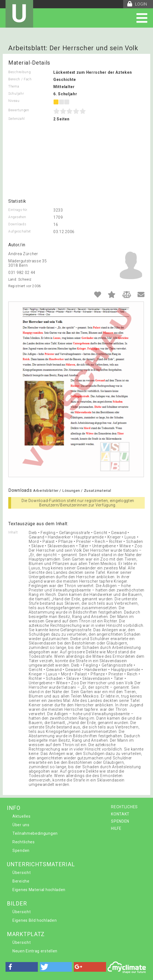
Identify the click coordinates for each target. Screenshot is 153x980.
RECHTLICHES (124, 807)
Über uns (21, 825)
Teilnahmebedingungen (35, 833)
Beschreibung (19, 72)
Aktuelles (21, 816)
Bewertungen (19, 110)
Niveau (14, 101)
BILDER (17, 904)
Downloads (17, 224)
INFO (14, 808)
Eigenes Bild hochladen (35, 920)
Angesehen (17, 217)
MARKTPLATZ (26, 934)
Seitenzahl (17, 119)
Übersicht (22, 873)
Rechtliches (24, 842)
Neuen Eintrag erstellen (35, 951)
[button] (22, 967)
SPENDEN (120, 821)
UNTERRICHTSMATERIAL (41, 864)
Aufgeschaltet (20, 231)
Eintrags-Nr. (18, 210)
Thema (14, 86)
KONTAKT (120, 814)
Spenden (21, 850)
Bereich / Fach (20, 79)
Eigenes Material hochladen (39, 890)
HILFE (116, 828)
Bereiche (21, 881)
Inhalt (13, 532)
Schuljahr (16, 94)
